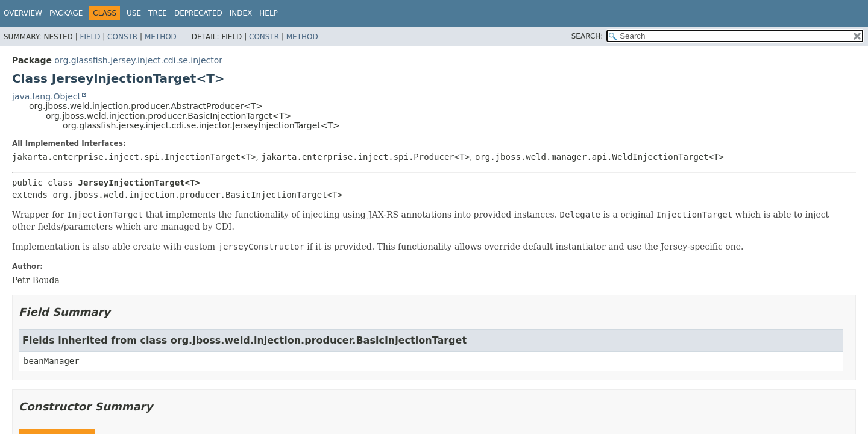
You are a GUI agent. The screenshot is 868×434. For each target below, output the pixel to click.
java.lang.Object (46, 96)
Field (90, 37)
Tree (158, 13)
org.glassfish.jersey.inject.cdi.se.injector (138, 60)
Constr (122, 37)
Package (66, 13)
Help (269, 13)
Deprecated (198, 13)
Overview (23, 13)
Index (241, 13)
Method (161, 37)
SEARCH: (587, 36)
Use (134, 13)
